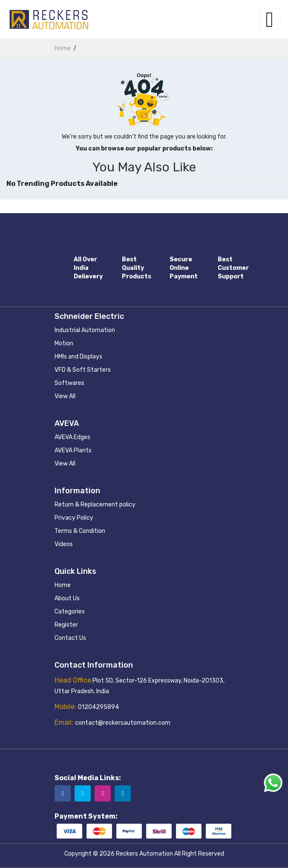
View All (65, 396)
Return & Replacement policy (95, 505)
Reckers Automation (144, 854)
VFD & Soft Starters (83, 370)
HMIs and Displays (78, 357)
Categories (70, 612)
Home (63, 585)
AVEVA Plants (73, 450)
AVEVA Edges (72, 437)
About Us (67, 598)
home (63, 48)
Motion (64, 343)
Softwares (69, 383)
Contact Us (70, 638)
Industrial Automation (85, 330)
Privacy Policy (74, 518)
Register (66, 625)
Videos (64, 544)
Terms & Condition (80, 531)
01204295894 (98, 707)
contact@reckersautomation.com (123, 723)
